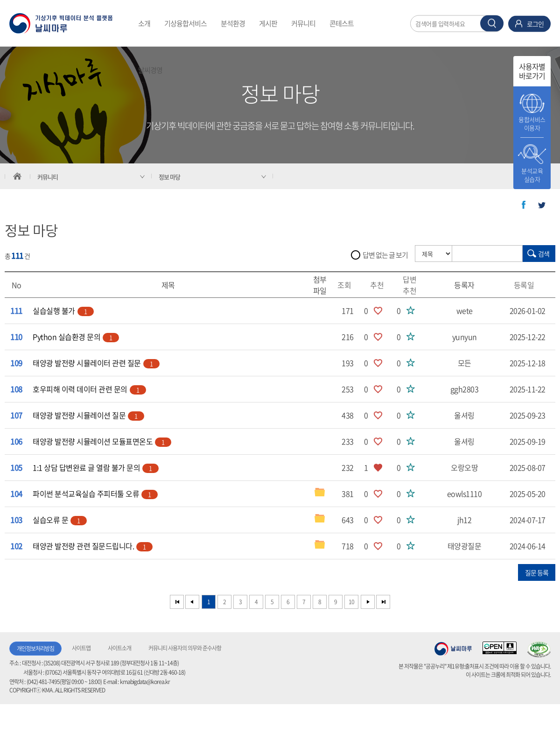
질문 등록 (537, 572)
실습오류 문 (60, 520)
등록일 (528, 285)
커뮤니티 (303, 23)
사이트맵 (81, 648)
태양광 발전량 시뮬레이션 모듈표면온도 (102, 441)
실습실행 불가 (63, 310)
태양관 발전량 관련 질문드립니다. (93, 546)
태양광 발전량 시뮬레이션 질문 (88, 415)
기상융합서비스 (185, 23)
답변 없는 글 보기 (385, 255)
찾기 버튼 (492, 23)
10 (351, 602)
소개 (144, 23)
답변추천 (413, 285)
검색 (544, 254)
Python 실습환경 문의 (76, 337)
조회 (348, 285)
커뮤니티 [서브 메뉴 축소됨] (48, 177)
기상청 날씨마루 (453, 649)
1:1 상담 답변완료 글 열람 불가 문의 (96, 467)
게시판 (268, 23)
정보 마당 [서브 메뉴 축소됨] (169, 177)
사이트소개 (119, 648)
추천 (380, 285)
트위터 (542, 205)
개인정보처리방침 (35, 649)
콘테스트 (342, 23)
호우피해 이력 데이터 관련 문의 (89, 389)
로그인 (535, 23)
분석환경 (233, 23)
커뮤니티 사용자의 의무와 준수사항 (185, 648)
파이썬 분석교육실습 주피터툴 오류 (95, 494)
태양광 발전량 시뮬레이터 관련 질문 (96, 363)
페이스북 (524, 205)
